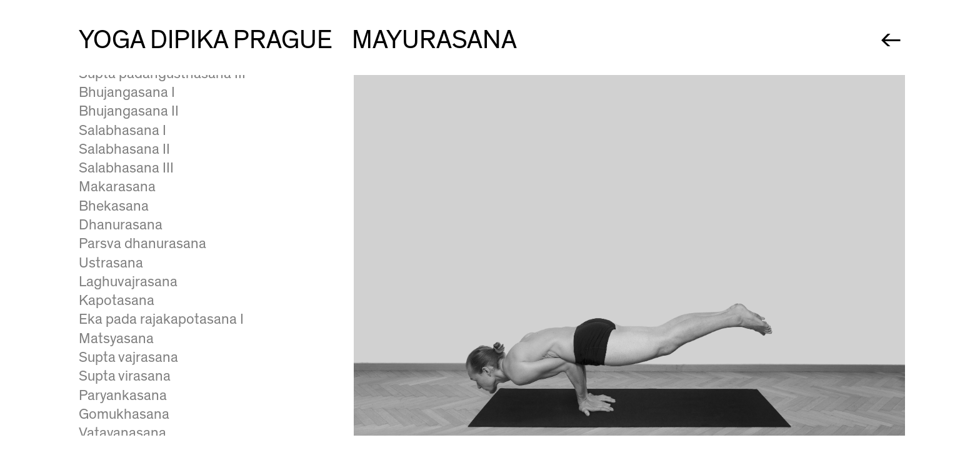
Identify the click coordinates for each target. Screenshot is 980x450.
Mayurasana (117, 194)
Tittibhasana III (125, 81)
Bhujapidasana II (130, 138)
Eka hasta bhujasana (143, 100)
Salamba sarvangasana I (155, 422)
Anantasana (116, 232)
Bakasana (110, 157)
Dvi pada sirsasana (137, 365)
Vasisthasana (120, 251)
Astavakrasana (125, 214)
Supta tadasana (128, 403)
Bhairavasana (121, 346)
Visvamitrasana (127, 271)
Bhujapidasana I (128, 119)
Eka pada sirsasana (139, 308)
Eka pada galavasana (145, 176)
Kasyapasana (120, 289)
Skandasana (117, 327)
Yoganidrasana (125, 384)
